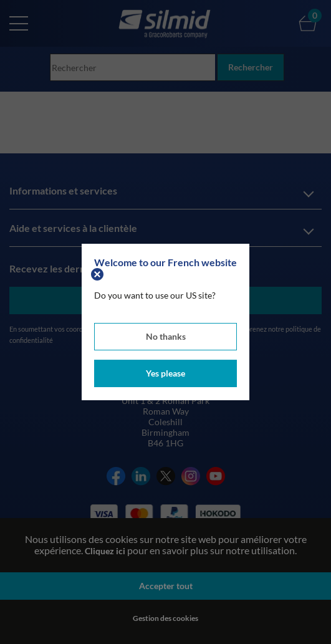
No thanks (166, 336)
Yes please (165, 373)
